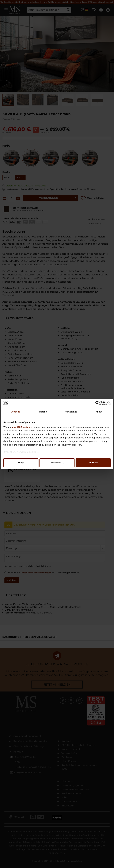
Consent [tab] (15, 412)
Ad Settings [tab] (71, 412)
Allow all (93, 463)
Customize (57, 463)
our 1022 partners (22, 427)
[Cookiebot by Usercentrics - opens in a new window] (98, 403)
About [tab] (99, 412)
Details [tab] (43, 412)
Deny (21, 463)
